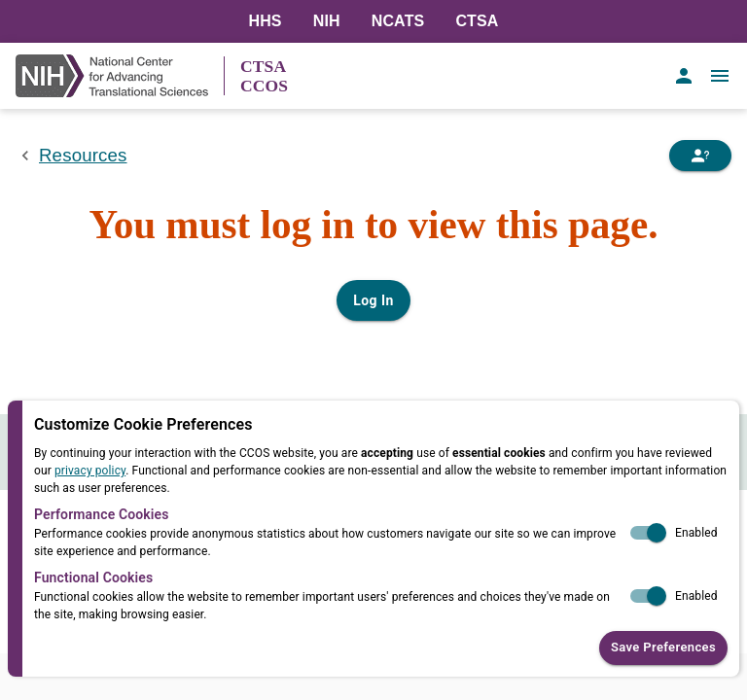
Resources (83, 155)
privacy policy (90, 471)
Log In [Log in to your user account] (373, 301)
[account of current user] (684, 76)
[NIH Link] (120, 76)
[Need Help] (700, 156)
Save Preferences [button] (663, 648)
